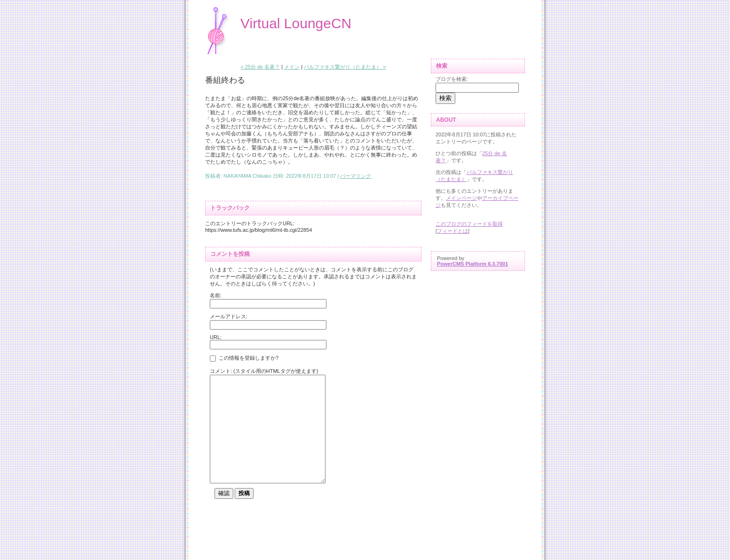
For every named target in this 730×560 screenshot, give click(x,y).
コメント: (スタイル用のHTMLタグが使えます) (264, 371)
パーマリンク (356, 176)
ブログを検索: (452, 79)
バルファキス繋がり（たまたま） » (345, 67)
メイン (292, 67)
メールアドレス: (229, 316)
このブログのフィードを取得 (469, 224)
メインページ (461, 198)
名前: (216, 295)
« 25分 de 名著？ (261, 67)
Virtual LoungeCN (296, 23)
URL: (216, 337)
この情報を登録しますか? (244, 359)
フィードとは (452, 231)
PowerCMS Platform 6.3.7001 (472, 264)
